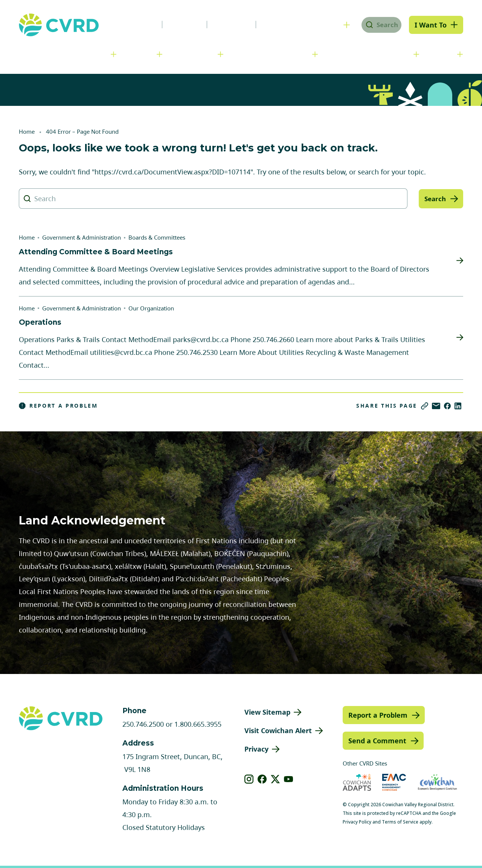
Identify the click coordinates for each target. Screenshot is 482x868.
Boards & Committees (157, 237)
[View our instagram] (249, 779)
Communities (194, 54)
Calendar (225, 24)
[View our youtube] (289, 779)
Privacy (256, 749)
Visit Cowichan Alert (278, 730)
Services (140, 54)
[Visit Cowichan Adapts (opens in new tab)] (357, 782)
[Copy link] (425, 406)
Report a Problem (58, 406)
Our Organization (151, 308)
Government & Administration (62, 54)
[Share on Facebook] (447, 406)
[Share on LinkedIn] (458, 406)
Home (27, 131)
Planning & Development (272, 54)
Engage (442, 54)
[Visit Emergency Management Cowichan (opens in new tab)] (394, 782)
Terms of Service (400, 822)
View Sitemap (267, 712)
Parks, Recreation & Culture (370, 54)
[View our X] (275, 779)
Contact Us (277, 24)
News (137, 24)
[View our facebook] (262, 779)
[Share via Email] (436, 406)
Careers (178, 24)
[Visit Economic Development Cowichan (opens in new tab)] (437, 782)
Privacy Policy (357, 822)
